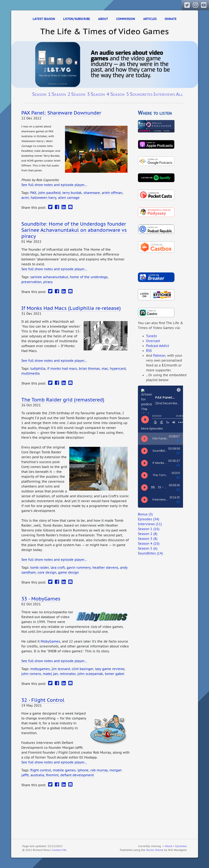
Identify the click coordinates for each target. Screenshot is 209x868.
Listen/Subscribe (77, 19)
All (179, 94)
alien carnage (69, 198)
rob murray (99, 770)
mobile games (64, 770)
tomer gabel (115, 674)
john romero (31, 674)
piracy (48, 282)
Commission (126, 19)
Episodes (181, 846)
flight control (41, 770)
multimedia (30, 373)
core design (47, 572)
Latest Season (44, 19)
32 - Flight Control (43, 700)
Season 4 (100, 94)
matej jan (50, 674)
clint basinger (82, 669)
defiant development (77, 775)
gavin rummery (79, 567)
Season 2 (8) (148, 534)
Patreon (159, 355)
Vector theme (155, 850)
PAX (33, 193)
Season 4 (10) (149, 543)
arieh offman (112, 193)
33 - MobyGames (41, 599)
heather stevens (105, 567)
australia (37, 775)
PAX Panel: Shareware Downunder (61, 113)
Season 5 (120, 94)
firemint (52, 775)
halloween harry (43, 198)
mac (105, 368)
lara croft (58, 567)
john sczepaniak (90, 674)
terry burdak (72, 193)
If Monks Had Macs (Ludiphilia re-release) (71, 308)
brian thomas (89, 368)
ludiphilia (38, 368)
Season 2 (61, 94)
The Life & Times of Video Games (104, 31)
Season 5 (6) (148, 548)
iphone (83, 770)
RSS (149, 351)
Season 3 (80, 94)
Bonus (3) (145, 514)
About (103, 19)
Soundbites (141, 94)
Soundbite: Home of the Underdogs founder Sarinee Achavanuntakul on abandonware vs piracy (74, 230)
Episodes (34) (149, 519)
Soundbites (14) (150, 553)
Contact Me (59, 850)
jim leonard (61, 669)
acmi (25, 198)
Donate (171, 19)
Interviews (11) (150, 524)
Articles (150, 19)
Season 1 (41, 94)
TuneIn (152, 336)
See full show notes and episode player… (54, 185)
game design (68, 572)
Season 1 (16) (149, 529)
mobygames (40, 669)
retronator (68, 674)
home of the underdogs (89, 277)
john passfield (49, 193)
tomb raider (40, 567)
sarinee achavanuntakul (49, 277)
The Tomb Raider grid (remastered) (63, 400)
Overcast (153, 341)
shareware (92, 193)
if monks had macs (62, 368)
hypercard (118, 368)
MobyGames (50, 641)
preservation (31, 282)
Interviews (164, 94)
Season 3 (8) (148, 539)
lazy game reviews (110, 669)
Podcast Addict (158, 346)
